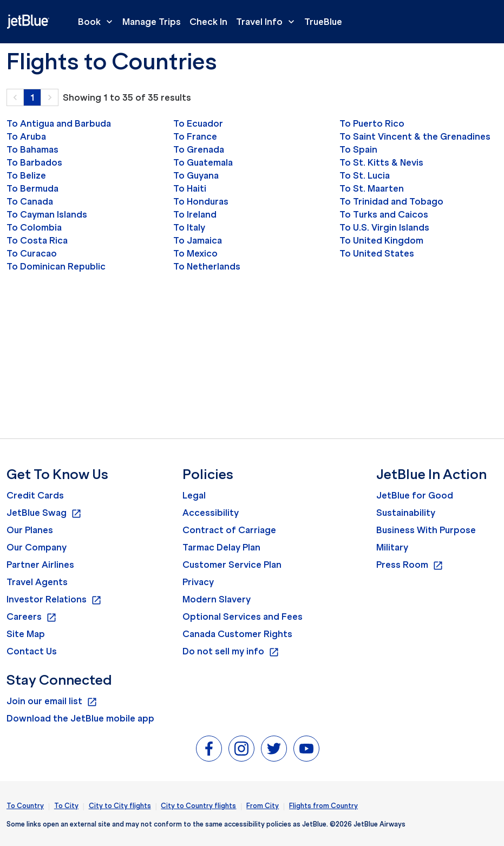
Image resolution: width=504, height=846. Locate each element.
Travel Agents (37, 582)
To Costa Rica (37, 240)
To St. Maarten (372, 188)
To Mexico (195, 253)
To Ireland (195, 214)
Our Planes (30, 530)
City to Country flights (198, 806)
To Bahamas (32, 149)
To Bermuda (32, 188)
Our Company (37, 547)
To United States (377, 253)
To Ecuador (198, 123)
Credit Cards (35, 495)
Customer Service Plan (232, 565)
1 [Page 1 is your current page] (32, 97)
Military (392, 547)
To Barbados (34, 162)
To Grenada (199, 149)
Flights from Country (323, 806)
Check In (208, 22)
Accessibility (211, 513)
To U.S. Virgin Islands (384, 227)
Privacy (198, 582)
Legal (194, 495)
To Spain (358, 149)
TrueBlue (323, 22)
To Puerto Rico (372, 123)
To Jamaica (198, 240)
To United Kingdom (381, 240)
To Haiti (190, 188)
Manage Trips (152, 22)
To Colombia (34, 227)
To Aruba (26, 136)
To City (66, 806)
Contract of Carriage (229, 530)
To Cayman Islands (47, 214)
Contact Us (32, 651)
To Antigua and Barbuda (59, 123)
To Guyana (196, 175)
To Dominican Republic (56, 266)
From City (263, 806)
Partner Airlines (40, 565)
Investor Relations (54, 600)
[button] (15, 97)
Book (98, 22)
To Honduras (201, 201)
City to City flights (120, 806)
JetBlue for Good (415, 495)
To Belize (26, 175)
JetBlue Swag (44, 513)
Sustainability (406, 513)
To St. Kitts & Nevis (381, 162)
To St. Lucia (365, 175)
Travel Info (268, 22)
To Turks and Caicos (384, 214)
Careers (32, 617)
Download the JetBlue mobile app (80, 718)
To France (195, 136)
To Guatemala (203, 162)
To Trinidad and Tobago (391, 201)
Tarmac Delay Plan (221, 547)
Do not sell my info (231, 652)
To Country (25, 806)
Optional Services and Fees (243, 617)
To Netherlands (207, 266)
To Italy (189, 227)
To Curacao (32, 253)
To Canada (30, 201)
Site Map (26, 634)
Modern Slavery (217, 599)
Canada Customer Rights (237, 634)
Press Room (410, 565)
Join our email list (52, 701)
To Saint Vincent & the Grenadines (415, 136)
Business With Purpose (426, 530)
